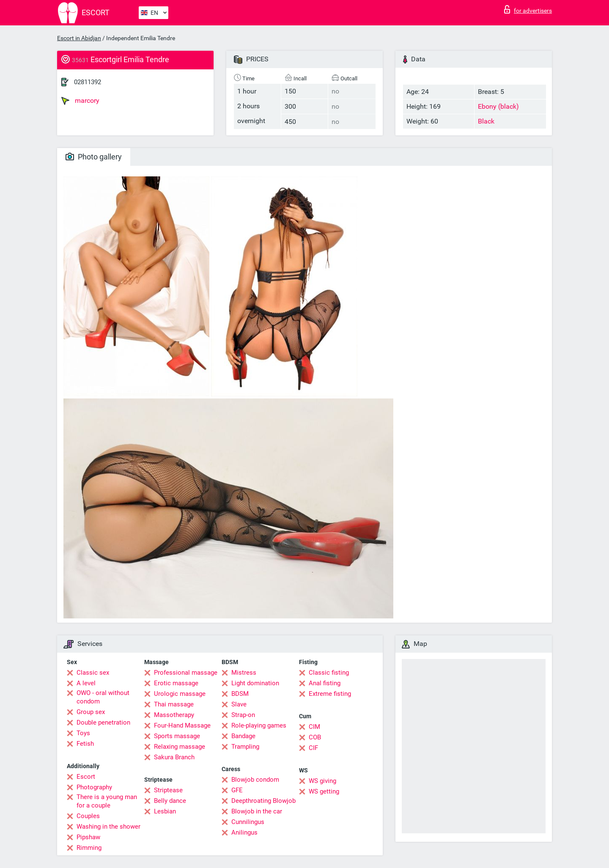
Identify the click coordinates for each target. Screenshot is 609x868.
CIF (313, 748)
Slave (239, 704)
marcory (80, 101)
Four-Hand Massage (182, 725)
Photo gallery (94, 157)
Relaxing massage (180, 747)
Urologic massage (180, 694)
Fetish (85, 744)
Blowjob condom (255, 780)
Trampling (245, 747)
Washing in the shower (108, 827)
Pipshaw (88, 837)
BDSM (240, 694)
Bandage (243, 736)
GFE (237, 790)
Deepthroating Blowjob (263, 801)
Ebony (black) (498, 106)
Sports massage (177, 736)
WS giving (322, 781)
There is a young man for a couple (107, 801)
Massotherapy (174, 715)
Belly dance (170, 801)
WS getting (324, 791)
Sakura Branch (174, 757)
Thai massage (174, 704)
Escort (86, 777)
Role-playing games (259, 725)
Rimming (89, 848)
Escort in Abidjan (79, 38)
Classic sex (93, 673)
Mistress (244, 673)
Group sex (91, 712)
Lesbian (165, 811)
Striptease (168, 790)
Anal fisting (325, 683)
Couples (88, 816)
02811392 (88, 82)
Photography (94, 787)
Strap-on (243, 715)
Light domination (255, 683)
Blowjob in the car (257, 811)
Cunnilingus (248, 822)
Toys (83, 733)
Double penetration (103, 722)
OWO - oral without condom (103, 697)
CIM (314, 727)
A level (86, 683)
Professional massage (186, 673)
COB (315, 737)
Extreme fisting (330, 694)
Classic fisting (329, 673)
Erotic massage (176, 683)
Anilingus (244, 832)
